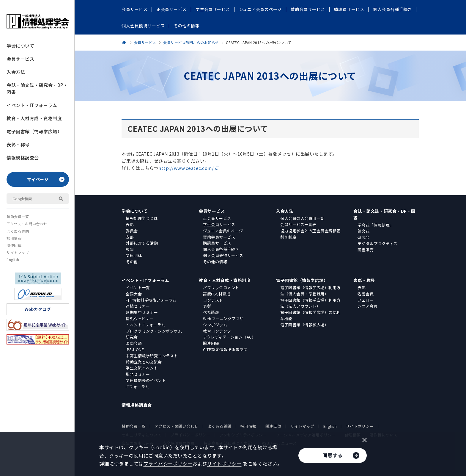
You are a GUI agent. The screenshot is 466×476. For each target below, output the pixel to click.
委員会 (132, 231)
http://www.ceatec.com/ (186, 168)
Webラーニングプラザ (223, 318)
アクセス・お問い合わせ (27, 224)
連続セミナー (138, 306)
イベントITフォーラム (145, 325)
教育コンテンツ (217, 331)
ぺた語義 (211, 312)
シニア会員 (368, 306)
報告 (130, 249)
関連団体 (14, 245)
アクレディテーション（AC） (229, 337)
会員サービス (20, 59)
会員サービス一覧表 (298, 224)
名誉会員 (366, 294)
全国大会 (134, 294)
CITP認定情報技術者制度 (225, 349)
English (13, 260)
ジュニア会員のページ (223, 231)
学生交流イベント (142, 368)
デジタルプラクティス (377, 244)
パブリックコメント (221, 288)
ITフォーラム (137, 387)
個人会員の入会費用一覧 (302, 218)
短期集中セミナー (142, 312)
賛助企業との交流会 (144, 362)
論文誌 (364, 231)
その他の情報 (215, 262)
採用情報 (14, 238)
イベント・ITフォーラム (32, 105)
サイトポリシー (360, 426)
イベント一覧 (138, 288)
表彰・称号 (18, 144)
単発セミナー (138, 374)
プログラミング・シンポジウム (154, 331)
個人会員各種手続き (221, 249)
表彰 (130, 224)
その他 (132, 262)
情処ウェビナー (140, 318)
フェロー (366, 300)
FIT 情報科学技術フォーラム (151, 300)
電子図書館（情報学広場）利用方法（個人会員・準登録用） (310, 291)
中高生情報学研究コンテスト (152, 356)
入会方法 (16, 72)
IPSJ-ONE (135, 349)
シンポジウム (215, 325)
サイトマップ (18, 252)
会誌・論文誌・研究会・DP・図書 (37, 89)
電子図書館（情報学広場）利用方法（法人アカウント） (310, 303)
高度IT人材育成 (217, 294)
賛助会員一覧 (18, 216)
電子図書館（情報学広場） (34, 131)
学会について (20, 46)
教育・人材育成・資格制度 (34, 118)
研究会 (364, 237)
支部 (130, 237)
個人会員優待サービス (223, 255)
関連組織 (211, 343)
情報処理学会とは (142, 218)
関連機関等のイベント (146, 380)
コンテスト (213, 300)
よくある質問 (18, 231)
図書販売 (366, 250)
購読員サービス (217, 243)
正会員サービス (217, 218)
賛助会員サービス (219, 237)
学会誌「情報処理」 (376, 225)
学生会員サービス (219, 224)
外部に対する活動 (142, 243)
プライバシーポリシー (168, 464)
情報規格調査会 (23, 158)
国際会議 (134, 343)
